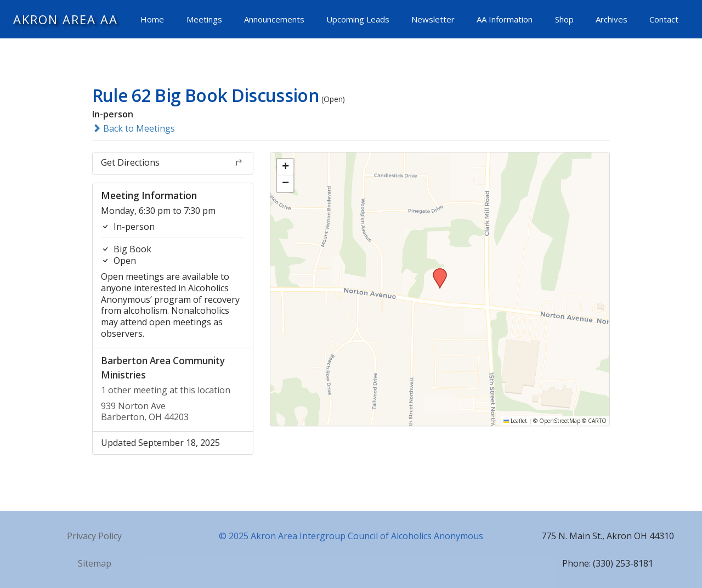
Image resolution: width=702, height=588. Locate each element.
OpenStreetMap (560, 421)
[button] (436, 272)
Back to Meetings (134, 128)
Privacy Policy (94, 536)
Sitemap (95, 563)
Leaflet (515, 421)
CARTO (597, 421)
